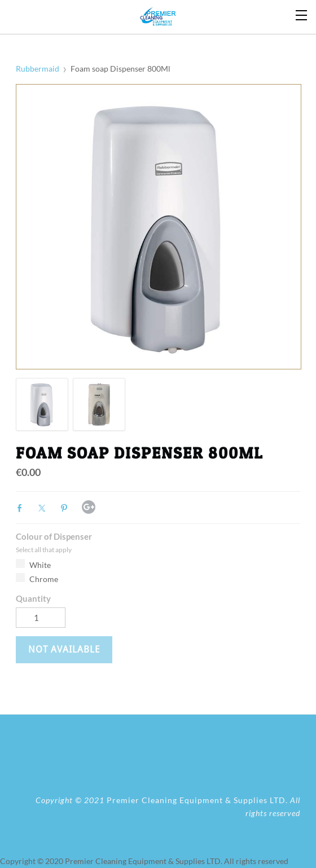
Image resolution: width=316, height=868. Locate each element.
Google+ (89, 507)
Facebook (23, 508)
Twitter (45, 508)
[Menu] (302, 14)
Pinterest (67, 508)
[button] (64, 650)
